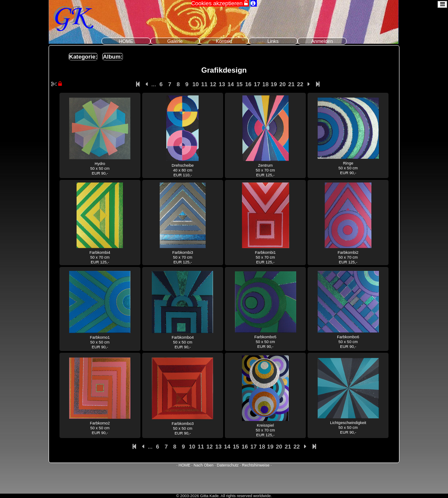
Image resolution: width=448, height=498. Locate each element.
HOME (126, 41)
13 (222, 84)
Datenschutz (228, 465)
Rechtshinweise (256, 465)
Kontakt (224, 41)
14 (231, 84)
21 (291, 84)
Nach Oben (203, 465)
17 (257, 84)
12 (213, 84)
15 (239, 84)
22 (300, 84)
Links (273, 41)
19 (274, 84)
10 (196, 84)
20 (283, 84)
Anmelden (322, 41)
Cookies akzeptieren (220, 3)
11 (204, 84)
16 (248, 84)
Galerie (175, 41)
